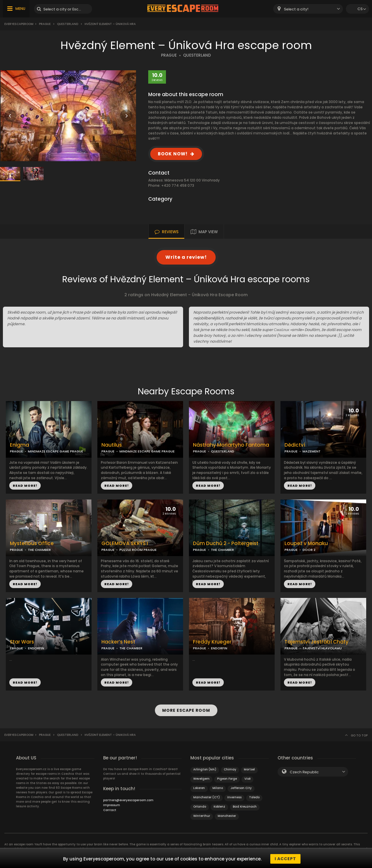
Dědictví (295, 445)
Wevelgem (201, 777)
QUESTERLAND (197, 55)
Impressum (112, 804)
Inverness (234, 796)
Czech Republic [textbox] (304, 771)
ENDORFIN (36, 648)
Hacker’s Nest (118, 642)
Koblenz (219, 805)
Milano (218, 787)
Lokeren (199, 787)
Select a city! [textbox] (296, 9)
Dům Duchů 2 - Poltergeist (226, 543)
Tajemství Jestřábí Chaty (316, 642)
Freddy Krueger (212, 642)
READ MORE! (25, 486)
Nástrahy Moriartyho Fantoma (231, 445)
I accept (285, 859)
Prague (45, 24)
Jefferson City (241, 787)
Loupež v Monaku (306, 543)
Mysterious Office (32, 543)
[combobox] (308, 9)
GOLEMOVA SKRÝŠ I (125, 543)
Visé (247, 777)
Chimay (230, 768)
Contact (110, 809)
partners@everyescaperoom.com (128, 799)
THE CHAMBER (39, 550)
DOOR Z (309, 550)
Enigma (19, 445)
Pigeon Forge (227, 777)
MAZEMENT (312, 451)
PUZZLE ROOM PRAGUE (138, 550)
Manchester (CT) (206, 796)
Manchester (227, 814)
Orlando (200, 805)
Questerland (68, 24)
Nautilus (112, 445)
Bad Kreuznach (245, 805)
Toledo (254, 796)
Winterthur (202, 814)
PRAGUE (169, 55)
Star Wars (22, 642)
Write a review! (186, 257)
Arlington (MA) (205, 768)
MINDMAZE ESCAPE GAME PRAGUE (56, 451)
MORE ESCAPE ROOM (186, 709)
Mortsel (249, 768)
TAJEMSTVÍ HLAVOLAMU (322, 648)
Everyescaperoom (19, 24)
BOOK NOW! (173, 154)
